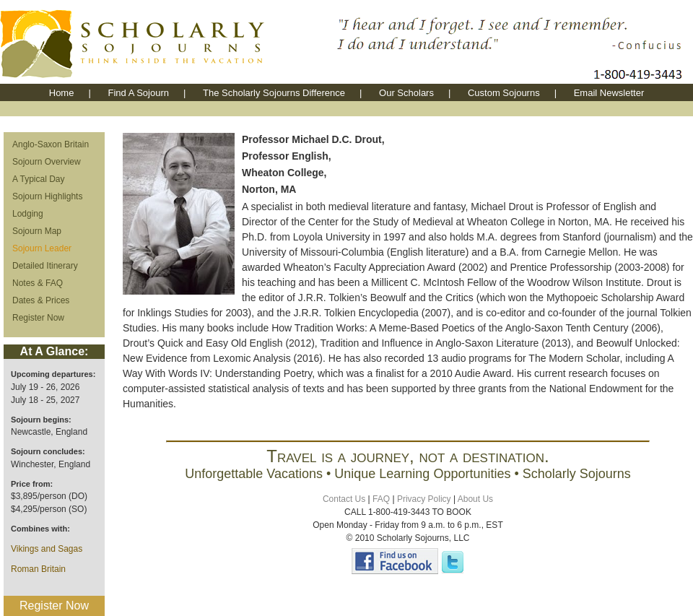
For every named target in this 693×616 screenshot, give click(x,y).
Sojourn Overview (47, 162)
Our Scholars (406, 93)
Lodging (28, 214)
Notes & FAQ (38, 283)
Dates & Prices (41, 300)
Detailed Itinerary (45, 266)
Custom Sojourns (504, 93)
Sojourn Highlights (47, 196)
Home (62, 93)
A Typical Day (38, 179)
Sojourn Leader (42, 248)
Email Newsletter (609, 93)
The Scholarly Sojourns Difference (274, 93)
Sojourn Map (37, 231)
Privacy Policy (424, 499)
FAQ (381, 499)
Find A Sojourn (138, 93)
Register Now (38, 318)
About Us (475, 499)
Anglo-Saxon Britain (51, 144)
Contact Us (344, 499)
